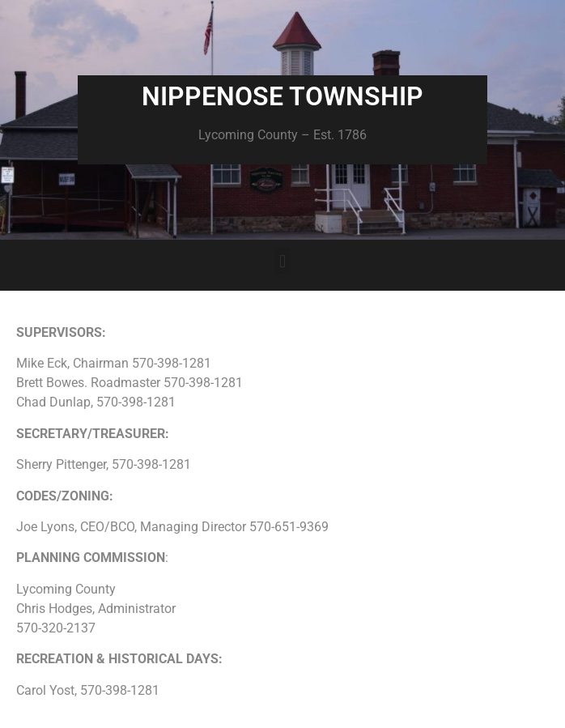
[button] (282, 261)
